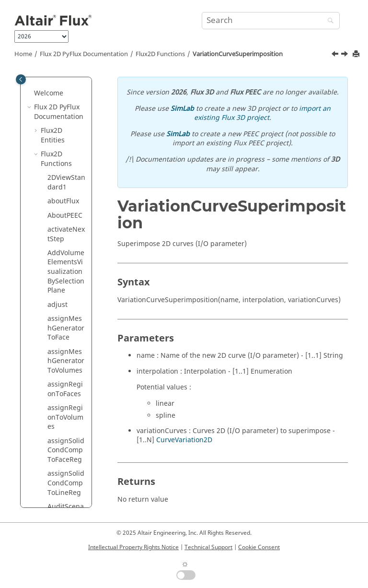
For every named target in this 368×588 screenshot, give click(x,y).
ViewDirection (65, 295)
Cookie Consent (259, 547)
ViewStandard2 (66, 426)
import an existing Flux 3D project (262, 113)
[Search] (328, 21)
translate (62, 196)
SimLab (182, 109)
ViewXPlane (66, 445)
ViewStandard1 (66, 403)
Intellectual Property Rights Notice (133, 547)
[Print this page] (357, 54)
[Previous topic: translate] (336, 55)
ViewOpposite (66, 356)
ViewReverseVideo (66, 379)
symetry (60, 182)
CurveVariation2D (184, 440)
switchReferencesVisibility (66, 135)
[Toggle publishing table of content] (21, 79)
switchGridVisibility (67, 83)
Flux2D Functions (160, 54)
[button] (44, 79)
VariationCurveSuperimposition (238, 54)
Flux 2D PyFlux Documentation (84, 54)
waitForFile (65, 487)
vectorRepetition (67, 248)
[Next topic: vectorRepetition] (345, 55)
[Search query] (271, 21)
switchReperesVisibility (66, 163)
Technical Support (208, 547)
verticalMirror (66, 271)
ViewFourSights (65, 318)
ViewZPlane (66, 473)
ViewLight (63, 337)
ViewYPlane (66, 459)
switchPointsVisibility (66, 107)
